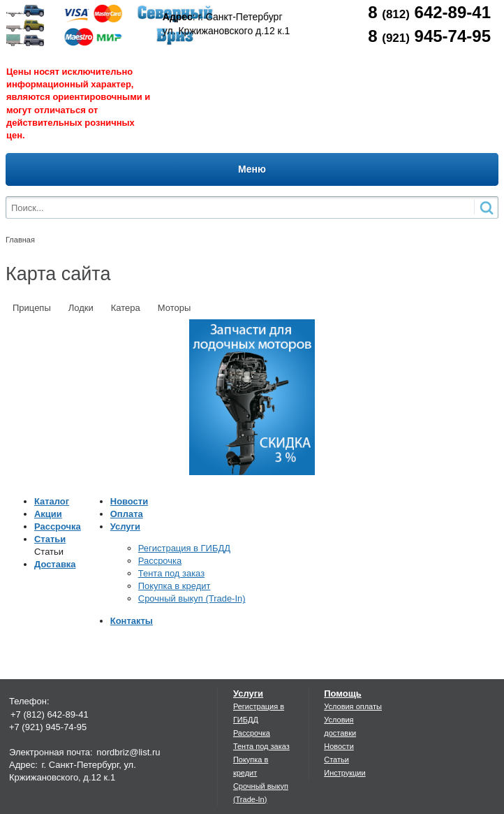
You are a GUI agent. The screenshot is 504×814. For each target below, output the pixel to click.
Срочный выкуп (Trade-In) (192, 598)
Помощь (342, 693)
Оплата (127, 514)
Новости (129, 501)
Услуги (125, 526)
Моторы (175, 308)
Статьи (50, 539)
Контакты (132, 621)
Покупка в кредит (175, 586)
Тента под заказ (171, 573)
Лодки (81, 308)
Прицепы (32, 308)
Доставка (55, 564)
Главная (20, 240)
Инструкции (344, 773)
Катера (126, 308)
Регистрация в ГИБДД (184, 548)
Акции (48, 514)
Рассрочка (58, 526)
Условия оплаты (353, 706)
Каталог (52, 501)
